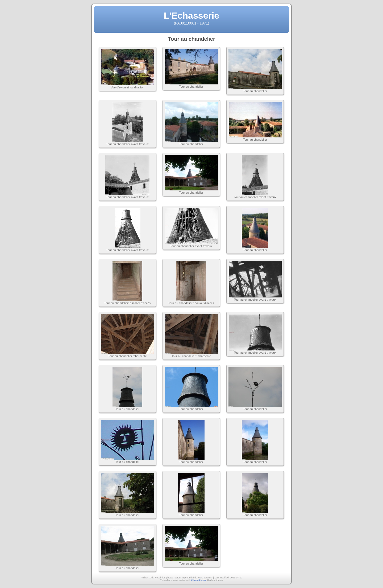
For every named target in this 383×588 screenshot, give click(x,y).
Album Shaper (199, 580)
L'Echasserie (191, 15)
